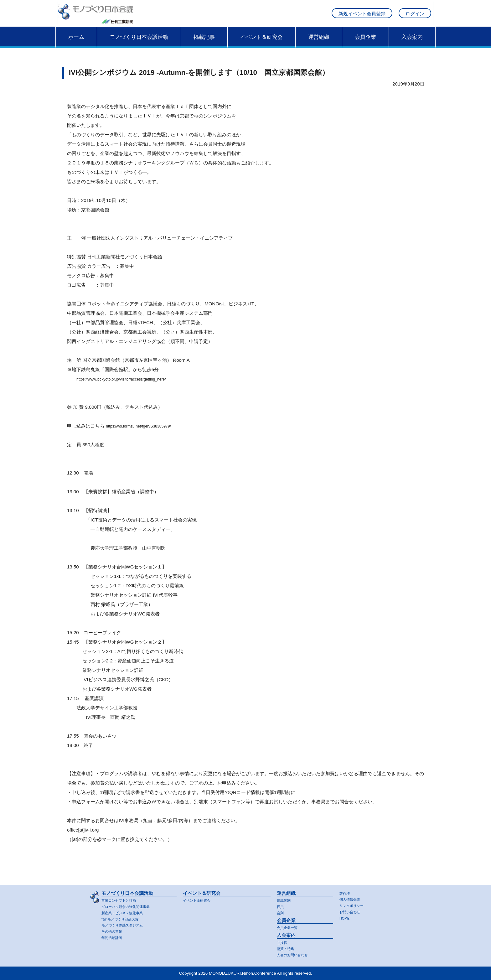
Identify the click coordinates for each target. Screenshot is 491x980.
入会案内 (412, 43)
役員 (281, 905)
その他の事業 (114, 931)
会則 (281, 912)
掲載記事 (204, 43)
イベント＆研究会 (261, 43)
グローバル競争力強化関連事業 (130, 905)
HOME (346, 918)
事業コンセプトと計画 (122, 899)
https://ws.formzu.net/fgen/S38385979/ (146, 432)
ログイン (415, 17)
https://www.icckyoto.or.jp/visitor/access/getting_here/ (132, 385)
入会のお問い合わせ (295, 955)
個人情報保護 (352, 898)
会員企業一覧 (289, 927)
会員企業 (365, 43)
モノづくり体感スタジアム (126, 924)
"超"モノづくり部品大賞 (123, 918)
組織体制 (285, 899)
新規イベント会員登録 (362, 17)
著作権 (346, 892)
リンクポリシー (354, 905)
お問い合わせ (352, 911)
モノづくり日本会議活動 (139, 43)
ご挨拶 (283, 942)
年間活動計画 (114, 938)
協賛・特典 (287, 948)
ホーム (76, 43)
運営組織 (319, 43)
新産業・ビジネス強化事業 (126, 912)
